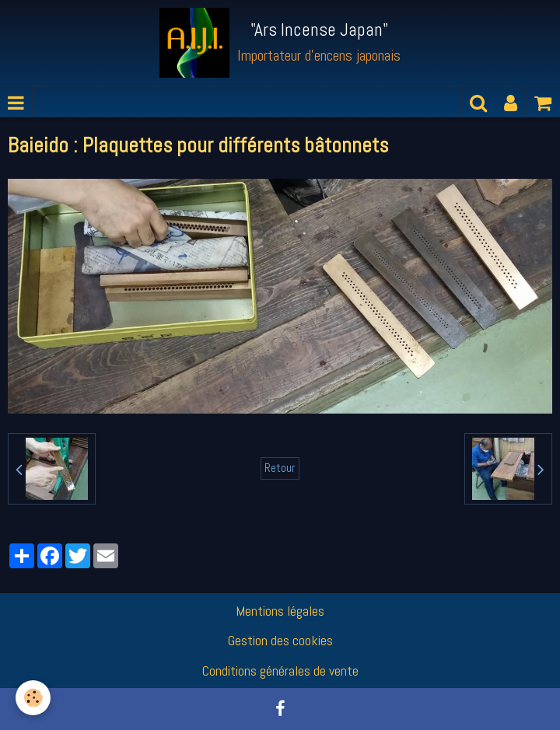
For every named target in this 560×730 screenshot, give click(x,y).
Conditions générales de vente (280, 671)
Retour (280, 468)
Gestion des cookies (280, 640)
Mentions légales (280, 611)
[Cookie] (33, 698)
